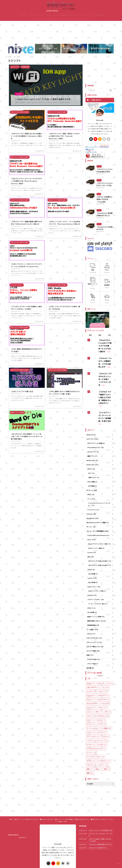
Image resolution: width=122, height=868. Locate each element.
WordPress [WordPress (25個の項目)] (103, 689)
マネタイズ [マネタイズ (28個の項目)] (92, 738)
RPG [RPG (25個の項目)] (108, 685)
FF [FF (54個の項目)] (110, 656)
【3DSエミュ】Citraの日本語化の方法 (100, 803)
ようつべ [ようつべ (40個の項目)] (91, 697)
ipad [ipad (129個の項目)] (103, 664)
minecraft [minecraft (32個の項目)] (92, 681)
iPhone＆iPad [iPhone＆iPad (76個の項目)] (93, 677)
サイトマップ (84, 15)
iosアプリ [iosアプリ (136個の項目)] (92, 664)
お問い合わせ (53, 19)
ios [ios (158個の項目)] (106, 660)
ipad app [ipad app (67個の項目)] (91, 668)
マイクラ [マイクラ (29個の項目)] (91, 734)
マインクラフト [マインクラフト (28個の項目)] (104, 734)
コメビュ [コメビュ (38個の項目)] (91, 705)
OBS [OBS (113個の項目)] (99, 685)
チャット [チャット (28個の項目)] (102, 713)
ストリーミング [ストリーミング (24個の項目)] (93, 709)
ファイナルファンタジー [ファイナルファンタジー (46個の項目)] (95, 730)
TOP (23, 15)
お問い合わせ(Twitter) (38, 19)
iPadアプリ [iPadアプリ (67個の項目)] (104, 668)
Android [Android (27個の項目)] (91, 656)
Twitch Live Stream (53, 15)
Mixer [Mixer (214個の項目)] (103, 681)
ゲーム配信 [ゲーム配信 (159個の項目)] (106, 701)
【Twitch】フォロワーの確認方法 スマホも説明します (105, 346)
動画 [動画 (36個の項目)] (90, 742)
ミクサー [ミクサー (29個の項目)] (103, 738)
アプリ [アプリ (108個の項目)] (102, 697)
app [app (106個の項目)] (101, 656)
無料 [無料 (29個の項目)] (107, 742)
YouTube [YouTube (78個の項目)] (101, 693)
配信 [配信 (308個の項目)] (90, 746)
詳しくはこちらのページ (97, 314)
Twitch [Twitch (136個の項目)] (91, 689)
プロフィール (38, 15)
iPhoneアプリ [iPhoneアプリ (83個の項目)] (104, 673)
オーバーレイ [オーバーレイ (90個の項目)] (92, 701)
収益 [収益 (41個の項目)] (98, 742)
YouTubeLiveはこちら (69, 15)
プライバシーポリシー (69, 19)
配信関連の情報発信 (13, 808)
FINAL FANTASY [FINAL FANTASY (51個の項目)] (93, 660)
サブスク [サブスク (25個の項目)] (102, 705)
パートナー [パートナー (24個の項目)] (92, 726)
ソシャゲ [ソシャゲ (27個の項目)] (91, 713)
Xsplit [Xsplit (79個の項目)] (90, 693)
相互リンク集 (84, 19)
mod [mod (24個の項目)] (90, 685)
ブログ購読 (99, 15)
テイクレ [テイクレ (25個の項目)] (91, 718)
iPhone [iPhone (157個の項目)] (91, 673)
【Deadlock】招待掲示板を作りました (100, 817)
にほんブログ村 (91, 147)
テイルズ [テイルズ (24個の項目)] (102, 718)
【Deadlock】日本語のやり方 (98, 821)
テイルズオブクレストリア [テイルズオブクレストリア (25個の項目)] (96, 722)
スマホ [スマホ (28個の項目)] (105, 709)
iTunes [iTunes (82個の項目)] (105, 677)
